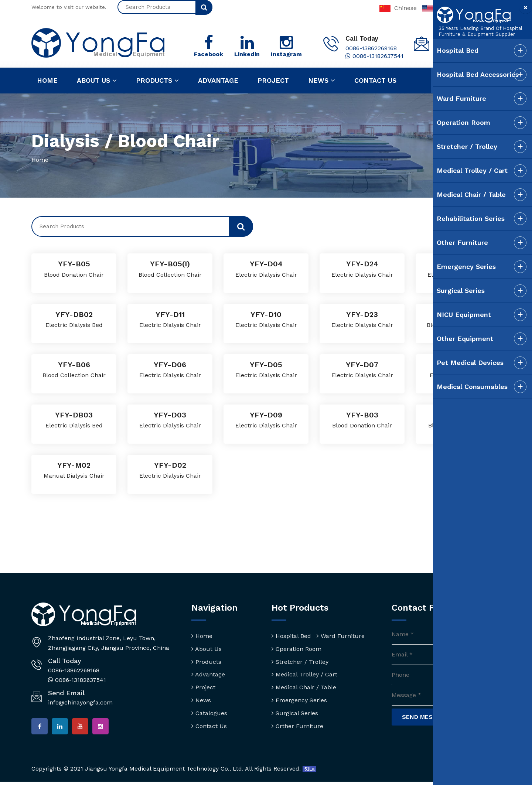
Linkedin (247, 54)
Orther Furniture (297, 726)
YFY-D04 (266, 264)
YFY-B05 (74, 264)
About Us (207, 649)
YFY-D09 (266, 415)
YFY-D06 (170, 365)
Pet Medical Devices (455, 363)
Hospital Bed (291, 636)
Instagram (286, 54)
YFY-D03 (170, 415)
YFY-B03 (362, 415)
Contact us (375, 81)
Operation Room (296, 649)
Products (157, 81)
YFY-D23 (362, 314)
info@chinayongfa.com (80, 702)
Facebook (209, 54)
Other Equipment (449, 339)
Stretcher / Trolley (300, 662)
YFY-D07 (362, 365)
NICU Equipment (448, 315)
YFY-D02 (170, 465)
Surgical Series (295, 714)
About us (97, 81)
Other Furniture (447, 243)
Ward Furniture (341, 636)
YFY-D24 (362, 264)
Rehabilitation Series (455, 219)
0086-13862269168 (371, 49)
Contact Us (209, 726)
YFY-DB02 (74, 314)
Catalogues (209, 714)
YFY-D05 (266, 365)
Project (273, 81)
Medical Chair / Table (304, 688)
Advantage (218, 81)
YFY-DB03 (74, 415)
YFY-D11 (170, 314)
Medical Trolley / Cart (304, 675)
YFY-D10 (266, 314)
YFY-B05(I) (170, 264)
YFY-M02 (74, 465)
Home (47, 81)
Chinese (398, 8)
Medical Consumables (457, 387)
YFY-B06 (74, 365)
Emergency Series (299, 701)
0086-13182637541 (374, 56)
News (322, 81)
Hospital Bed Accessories (462, 74)
